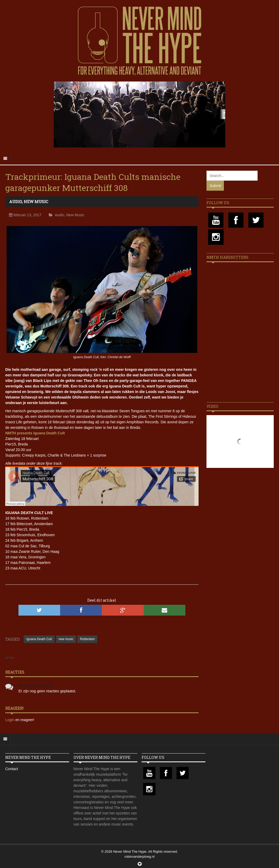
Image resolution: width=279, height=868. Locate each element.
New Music (36, 202)
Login (10, 720)
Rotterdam (87, 639)
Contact (12, 769)
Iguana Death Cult (39, 639)
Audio (16, 202)
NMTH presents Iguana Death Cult (35, 433)
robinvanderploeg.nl (139, 857)
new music (66, 639)
